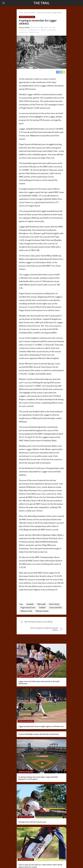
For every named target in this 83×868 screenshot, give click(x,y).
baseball (45, 27)
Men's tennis (23, 30)
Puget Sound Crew (34, 30)
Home (21, 13)
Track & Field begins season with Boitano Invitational (39, 734)
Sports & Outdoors (27, 17)
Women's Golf (23, 32)
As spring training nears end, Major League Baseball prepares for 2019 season (38, 778)
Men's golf (52, 27)
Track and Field (51, 30)
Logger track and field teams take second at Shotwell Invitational (39, 683)
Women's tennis (34, 32)
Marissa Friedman (24, 27)
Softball (43, 30)
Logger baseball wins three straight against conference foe (41, 726)
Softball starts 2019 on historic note (32, 822)
